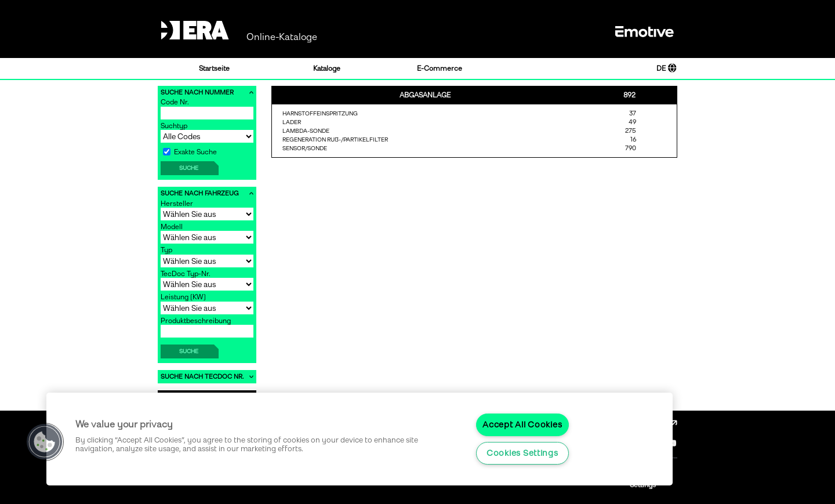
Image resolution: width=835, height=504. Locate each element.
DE (667, 68)
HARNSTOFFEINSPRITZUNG (320, 113)
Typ (166, 250)
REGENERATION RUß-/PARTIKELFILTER (335, 139)
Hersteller (177, 204)
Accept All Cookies (522, 425)
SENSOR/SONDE (305, 148)
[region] (360, 439)
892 (629, 95)
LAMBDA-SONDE (306, 131)
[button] (45, 442)
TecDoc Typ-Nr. (186, 274)
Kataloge (327, 68)
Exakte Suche (190, 152)
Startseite (214, 68)
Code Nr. (175, 102)
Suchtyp (174, 126)
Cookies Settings (522, 453)
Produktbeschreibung (196, 321)
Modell (172, 227)
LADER (292, 122)
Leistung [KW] (183, 297)
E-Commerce (440, 68)
